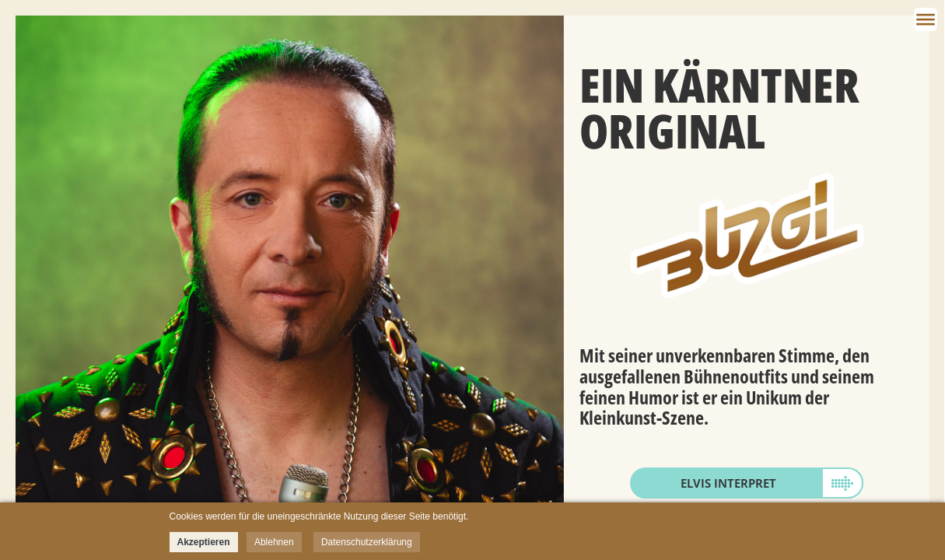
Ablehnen (274, 542)
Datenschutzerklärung (367, 542)
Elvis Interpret (728, 483)
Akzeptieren (204, 542)
